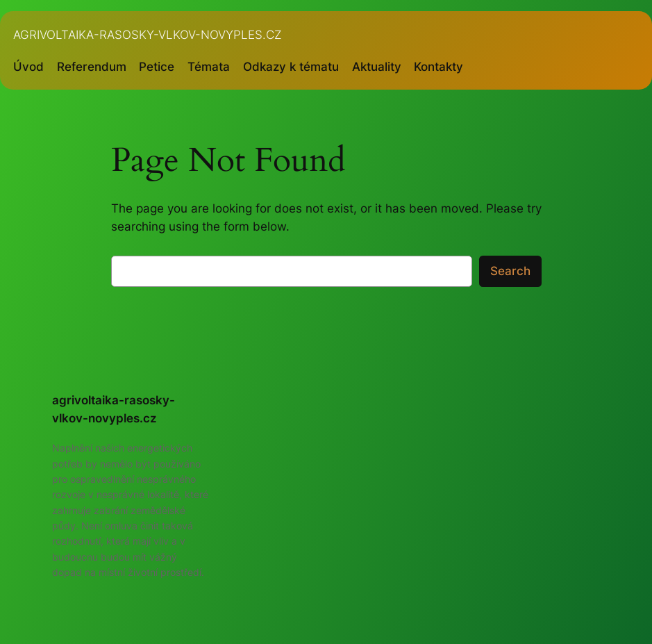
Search (510, 271)
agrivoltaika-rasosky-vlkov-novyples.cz (148, 34)
